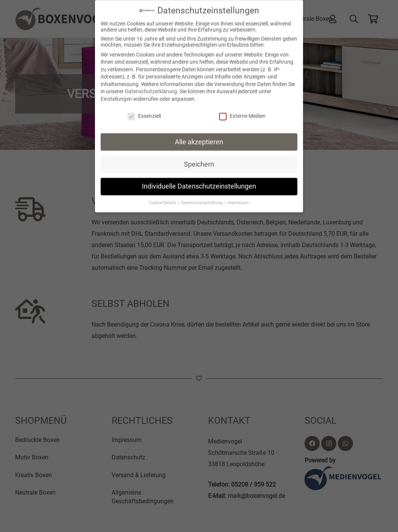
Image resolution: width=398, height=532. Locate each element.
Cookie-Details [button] (163, 198)
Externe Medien (242, 112)
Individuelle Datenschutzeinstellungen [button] (199, 182)
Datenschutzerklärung (151, 87)
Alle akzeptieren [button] (199, 137)
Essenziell (144, 112)
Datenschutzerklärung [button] (202, 198)
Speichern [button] (199, 160)
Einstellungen (116, 95)
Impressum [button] (238, 198)
